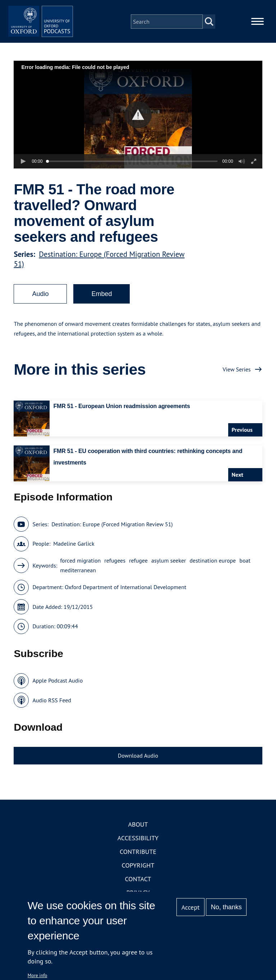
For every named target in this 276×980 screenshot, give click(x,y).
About (138, 835)
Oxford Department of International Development (125, 597)
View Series (236, 380)
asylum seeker (169, 571)
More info (38, 975)
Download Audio (138, 766)
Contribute (138, 862)
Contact (138, 890)
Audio (40, 304)
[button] (138, 125)
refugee (138, 571)
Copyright (138, 876)
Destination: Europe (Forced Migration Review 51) (112, 535)
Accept (191, 907)
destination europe (213, 571)
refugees (115, 571)
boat (245, 571)
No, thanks (226, 907)
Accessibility (138, 849)
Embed (102, 304)
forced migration (80, 571)
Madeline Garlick (74, 554)
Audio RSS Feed (52, 711)
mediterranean (78, 581)
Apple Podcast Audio (57, 691)
